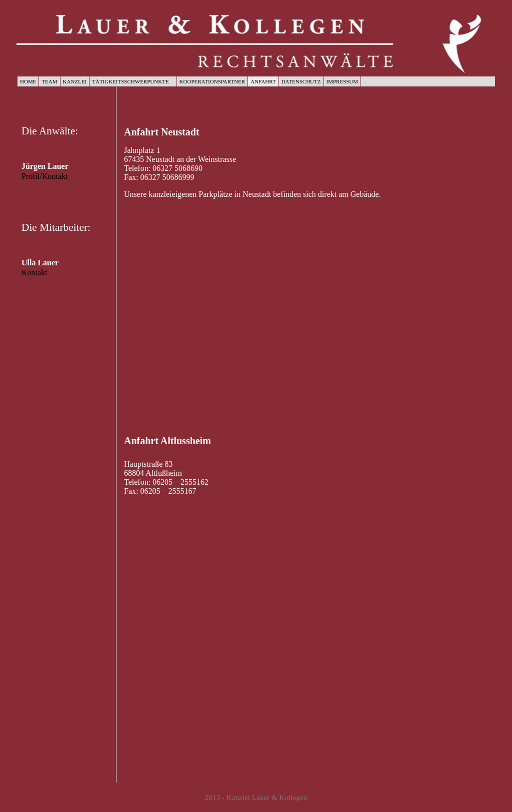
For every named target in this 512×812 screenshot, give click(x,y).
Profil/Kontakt (44, 176)
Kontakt (34, 273)
